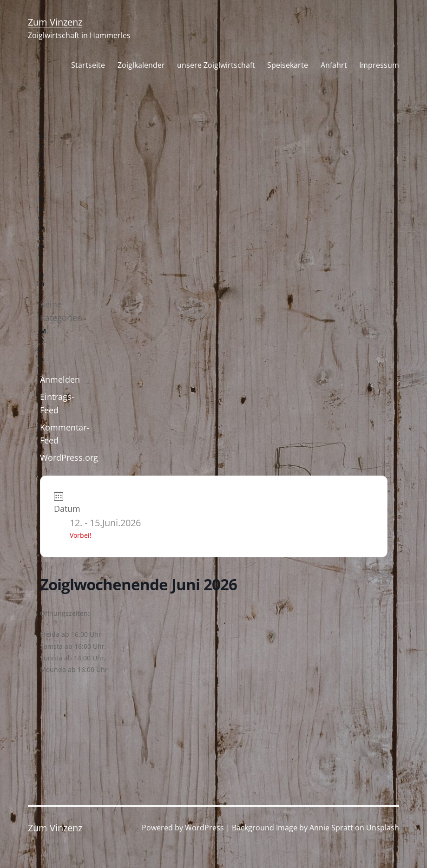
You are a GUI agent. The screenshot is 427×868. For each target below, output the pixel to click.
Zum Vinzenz (55, 22)
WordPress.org (69, 457)
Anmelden (60, 379)
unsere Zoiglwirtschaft (216, 65)
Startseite (88, 65)
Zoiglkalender (141, 65)
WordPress (204, 828)
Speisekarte (288, 65)
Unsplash (383, 828)
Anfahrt (334, 65)
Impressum (379, 65)
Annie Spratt (331, 828)
